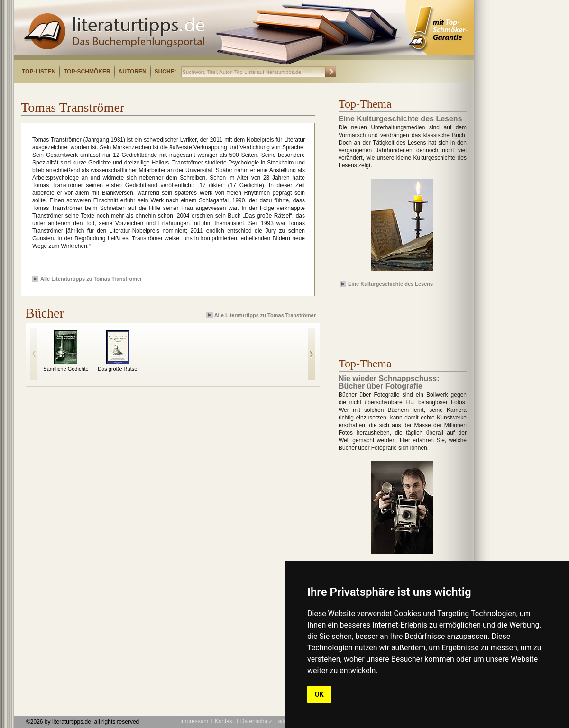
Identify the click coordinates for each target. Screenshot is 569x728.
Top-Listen (39, 72)
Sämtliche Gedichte (66, 369)
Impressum (194, 721)
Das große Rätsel (118, 369)
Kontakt (225, 721)
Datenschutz (256, 721)
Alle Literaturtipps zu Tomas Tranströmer (91, 279)
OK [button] (319, 694)
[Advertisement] (394, 317)
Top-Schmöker (87, 72)
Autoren (133, 72)
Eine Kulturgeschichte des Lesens (390, 284)
